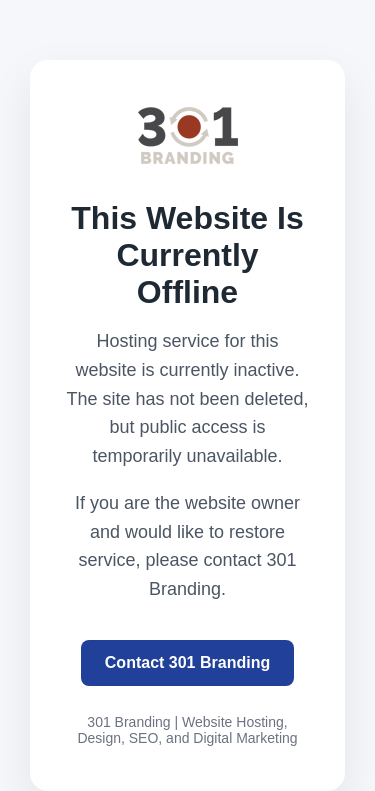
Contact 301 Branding (187, 662)
